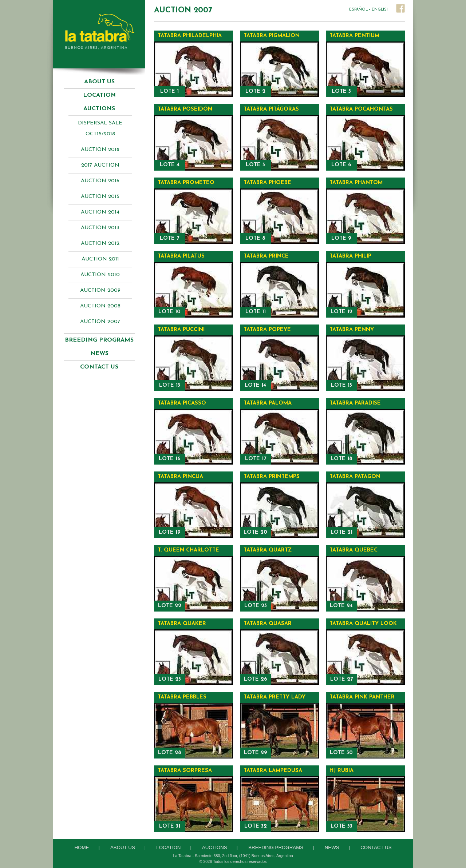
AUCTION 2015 (100, 197)
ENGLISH (381, 10)
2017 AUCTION (100, 165)
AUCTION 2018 (100, 150)
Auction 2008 (100, 306)
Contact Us (99, 367)
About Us (99, 82)
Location (99, 95)
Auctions (215, 847)
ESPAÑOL (358, 10)
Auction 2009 (100, 290)
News (99, 354)
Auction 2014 (100, 212)
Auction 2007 (100, 322)
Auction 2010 (100, 275)
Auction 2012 (100, 244)
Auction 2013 (100, 228)
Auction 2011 (100, 259)
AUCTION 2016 (100, 181)
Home (82, 847)
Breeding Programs (276, 847)
